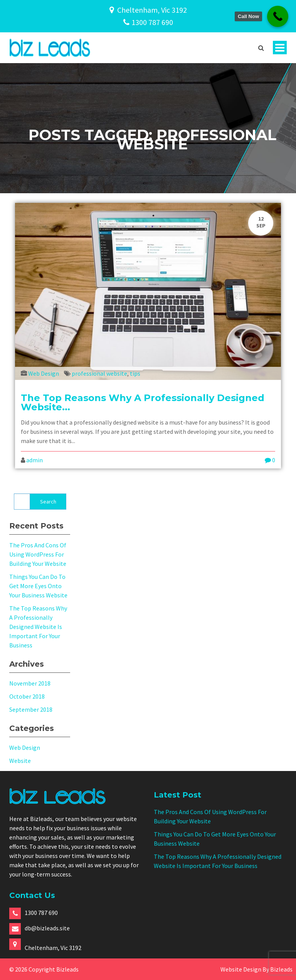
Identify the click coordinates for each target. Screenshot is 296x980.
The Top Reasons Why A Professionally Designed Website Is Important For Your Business (38, 627)
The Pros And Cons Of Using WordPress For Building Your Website (38, 554)
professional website (99, 373)
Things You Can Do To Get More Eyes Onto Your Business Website (38, 586)
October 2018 (27, 696)
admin (34, 460)
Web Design (44, 373)
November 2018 (30, 683)
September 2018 (31, 709)
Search (48, 502)
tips (135, 373)
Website (20, 761)
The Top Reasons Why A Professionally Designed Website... (143, 402)
